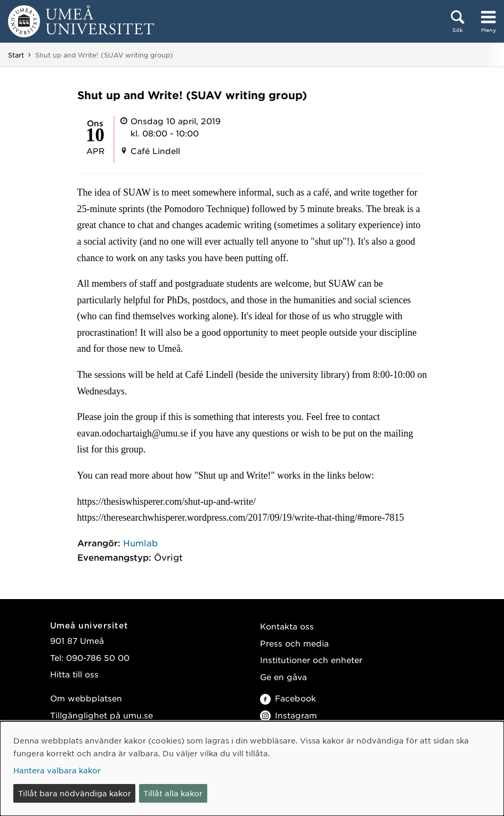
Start (16, 55)
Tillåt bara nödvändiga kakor (75, 793)
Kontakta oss (287, 626)
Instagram (288, 715)
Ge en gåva (283, 677)
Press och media (294, 643)
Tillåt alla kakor (173, 793)
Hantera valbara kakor (57, 770)
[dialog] (252, 769)
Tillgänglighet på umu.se (101, 715)
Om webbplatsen (86, 698)
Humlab (140, 543)
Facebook (288, 698)
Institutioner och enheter (311, 660)
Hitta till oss (74, 674)
